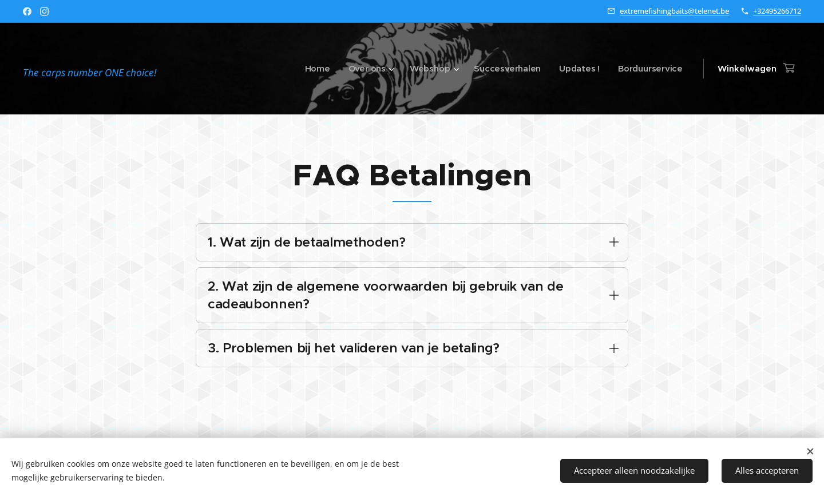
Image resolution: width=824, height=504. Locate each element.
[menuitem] (314, 69)
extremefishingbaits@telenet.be (674, 11)
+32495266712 (777, 11)
